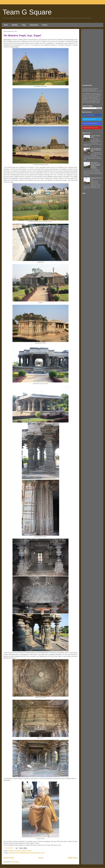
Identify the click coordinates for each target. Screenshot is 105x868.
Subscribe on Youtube (92, 128)
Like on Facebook (92, 115)
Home (6, 25)
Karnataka (18, 851)
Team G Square (27, 12)
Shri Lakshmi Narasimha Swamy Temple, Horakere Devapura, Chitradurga (96, 165)
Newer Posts (9, 858)
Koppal (24, 851)
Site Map (15, 25)
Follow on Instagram (92, 124)
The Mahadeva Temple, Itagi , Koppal (22, 36)
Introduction (34, 25)
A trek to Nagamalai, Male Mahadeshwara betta (96, 150)
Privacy (45, 25)
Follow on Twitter (92, 119)
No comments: (9, 848)
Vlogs (24, 25)
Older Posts (73, 858)
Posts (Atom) (15, 862)
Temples (29, 851)
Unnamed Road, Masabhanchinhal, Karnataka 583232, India (27, 853)
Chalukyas (11, 851)
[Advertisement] (92, 56)
